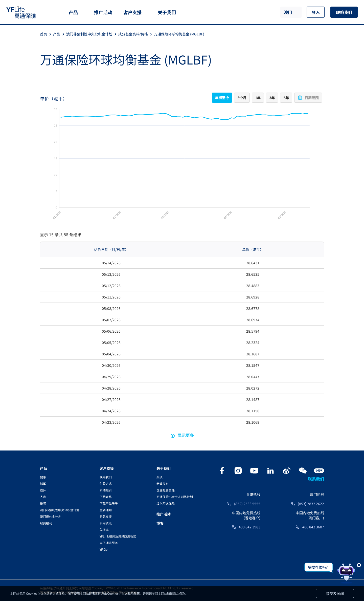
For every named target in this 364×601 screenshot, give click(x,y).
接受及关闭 (335, 593)
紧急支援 (106, 516)
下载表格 (106, 497)
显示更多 (182, 435)
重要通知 (106, 510)
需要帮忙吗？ (319, 567)
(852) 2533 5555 (247, 504)
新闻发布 (163, 484)
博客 (160, 523)
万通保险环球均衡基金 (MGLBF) (179, 34)
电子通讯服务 (109, 543)
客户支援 (132, 12)
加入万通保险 (166, 503)
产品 (73, 12)
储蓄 (43, 484)
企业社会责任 (166, 490)
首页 (47, 34)
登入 (316, 12)
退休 (43, 490)
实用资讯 (106, 523)
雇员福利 (46, 523)
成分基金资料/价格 (136, 34)
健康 (43, 477)
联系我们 (316, 479)
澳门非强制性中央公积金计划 (92, 34)
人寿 (43, 497)
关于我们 (167, 12)
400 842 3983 (249, 527)
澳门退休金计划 (51, 516)
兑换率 (104, 530)
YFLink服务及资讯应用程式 (118, 536)
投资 (43, 503)
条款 (182, 593)
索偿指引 (106, 490)
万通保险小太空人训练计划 (175, 497)
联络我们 (344, 12)
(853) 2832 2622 (311, 504)
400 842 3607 (313, 527)
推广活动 (103, 12)
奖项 (160, 477)
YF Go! (104, 549)
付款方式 (106, 484)
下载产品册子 (109, 503)
